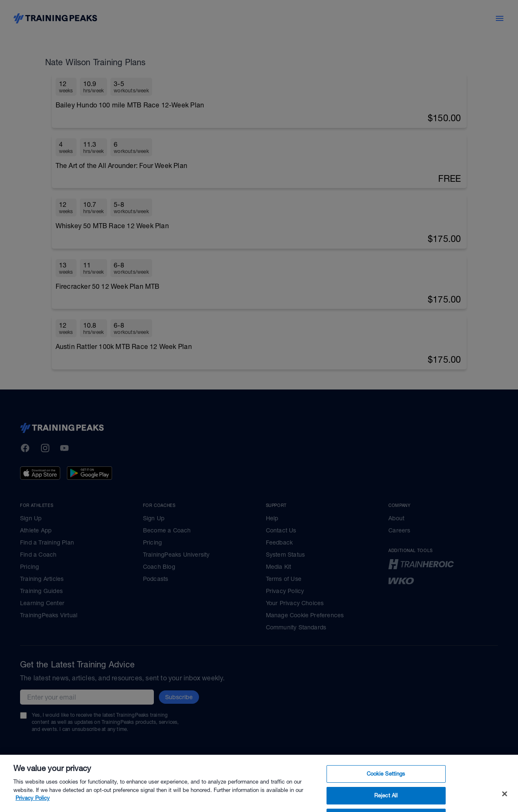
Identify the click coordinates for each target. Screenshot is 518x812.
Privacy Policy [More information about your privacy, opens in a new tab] (33, 808)
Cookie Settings (386, 783)
